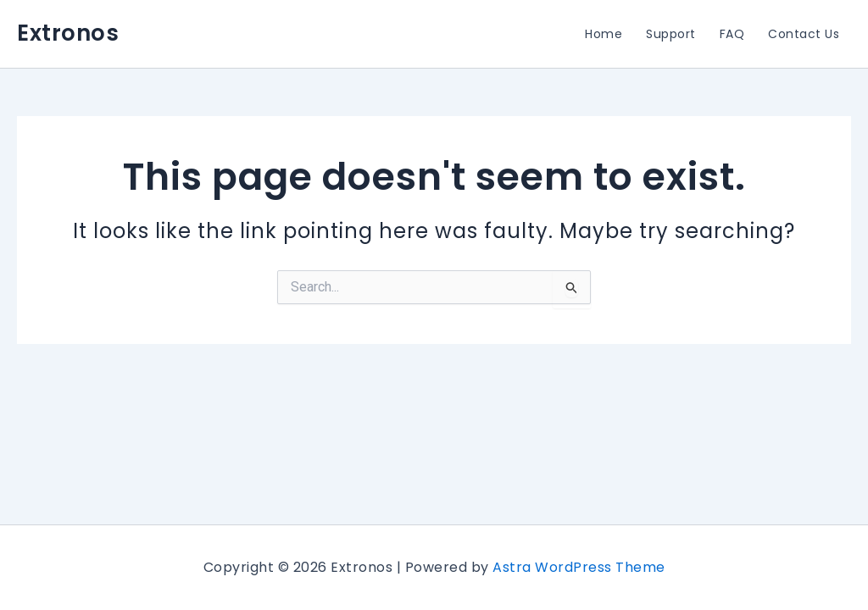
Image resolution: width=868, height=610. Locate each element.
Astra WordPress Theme (579, 567)
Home (604, 34)
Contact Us (804, 34)
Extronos (68, 33)
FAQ (732, 34)
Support (671, 34)
